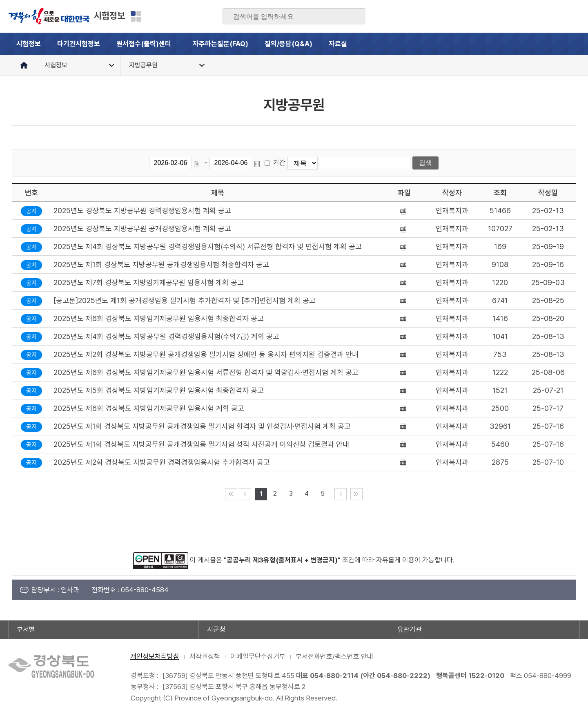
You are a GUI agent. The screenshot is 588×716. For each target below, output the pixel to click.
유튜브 (573, 16)
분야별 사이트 (136, 16)
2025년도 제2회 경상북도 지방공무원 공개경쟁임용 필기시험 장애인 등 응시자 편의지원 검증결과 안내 (206, 354)
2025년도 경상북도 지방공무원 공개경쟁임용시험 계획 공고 (142, 229)
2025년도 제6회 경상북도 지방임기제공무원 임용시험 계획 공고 (149, 408)
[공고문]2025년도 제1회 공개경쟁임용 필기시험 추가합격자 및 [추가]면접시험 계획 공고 (185, 300)
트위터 (526, 16)
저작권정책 (205, 656)
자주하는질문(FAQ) (220, 44)
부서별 (26, 629)
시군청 (216, 629)
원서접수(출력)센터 (150, 47)
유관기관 (410, 629)
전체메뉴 (569, 44)
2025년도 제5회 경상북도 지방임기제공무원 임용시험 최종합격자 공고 (159, 390)
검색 (354, 17)
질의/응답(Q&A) (288, 44)
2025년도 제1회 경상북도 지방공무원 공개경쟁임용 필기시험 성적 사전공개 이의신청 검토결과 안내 (201, 444)
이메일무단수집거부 (258, 656)
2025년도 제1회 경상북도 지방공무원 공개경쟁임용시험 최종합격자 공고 (161, 264)
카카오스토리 (541, 16)
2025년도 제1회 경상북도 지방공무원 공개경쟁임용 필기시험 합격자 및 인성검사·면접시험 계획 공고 (202, 426)
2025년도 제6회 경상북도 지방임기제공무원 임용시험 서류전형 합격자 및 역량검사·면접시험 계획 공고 (206, 372)
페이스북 (494, 16)
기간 (279, 163)
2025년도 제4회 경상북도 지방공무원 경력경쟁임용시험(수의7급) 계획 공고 (166, 336)
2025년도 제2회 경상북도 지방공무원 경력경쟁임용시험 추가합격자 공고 (162, 462)
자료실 (338, 44)
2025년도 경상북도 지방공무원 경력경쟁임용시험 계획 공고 (142, 211)
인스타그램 (557, 16)
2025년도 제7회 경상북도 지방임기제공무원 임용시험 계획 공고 (149, 282)
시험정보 (109, 16)
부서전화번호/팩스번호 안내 (334, 656)
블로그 (510, 16)
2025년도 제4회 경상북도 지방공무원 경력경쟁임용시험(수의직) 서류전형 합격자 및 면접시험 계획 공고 (208, 246)
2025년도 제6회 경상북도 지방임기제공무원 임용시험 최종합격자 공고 (159, 318)
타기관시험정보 (79, 44)
